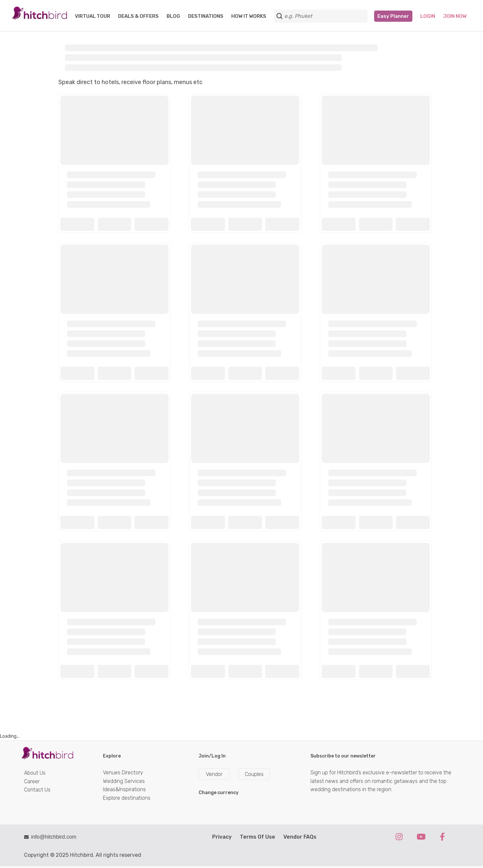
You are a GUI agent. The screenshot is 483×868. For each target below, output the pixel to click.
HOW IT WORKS (249, 16)
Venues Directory (123, 773)
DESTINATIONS (206, 16)
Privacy (222, 837)
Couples (254, 774)
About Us (35, 773)
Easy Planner (393, 16)
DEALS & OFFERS (138, 16)
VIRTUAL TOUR (93, 16)
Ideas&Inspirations (124, 789)
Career (32, 781)
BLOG (173, 16)
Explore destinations (127, 798)
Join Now (455, 16)
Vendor (214, 774)
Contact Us (37, 790)
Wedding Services (124, 781)
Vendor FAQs (300, 837)
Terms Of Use (258, 837)
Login (428, 16)
